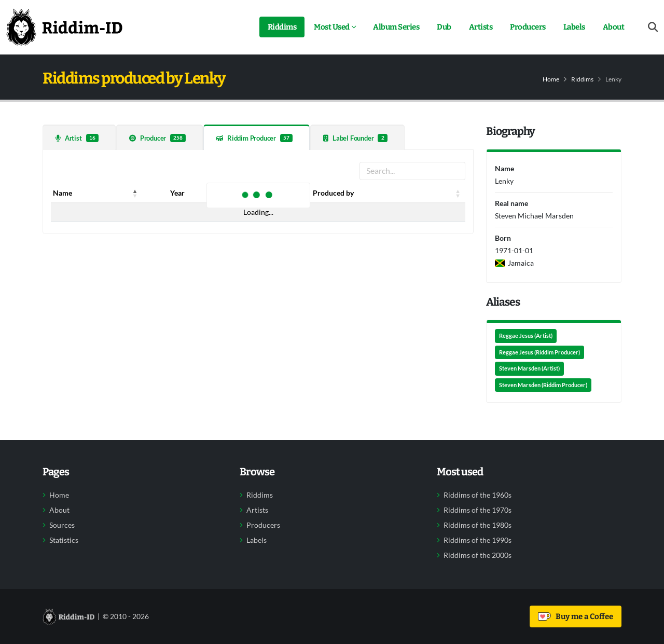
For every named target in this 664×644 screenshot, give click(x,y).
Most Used (332, 27)
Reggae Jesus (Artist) (526, 336)
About (614, 27)
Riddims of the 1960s (478, 495)
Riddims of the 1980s (478, 525)
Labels (574, 27)
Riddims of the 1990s (478, 540)
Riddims (282, 27)
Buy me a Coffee (576, 616)
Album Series (396, 27)
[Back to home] (64, 27)
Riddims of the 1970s (478, 510)
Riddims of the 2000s (478, 555)
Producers (528, 27)
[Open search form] (653, 27)
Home (551, 79)
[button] (135, 193)
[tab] (79, 137)
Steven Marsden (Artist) (529, 368)
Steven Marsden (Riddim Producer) (543, 385)
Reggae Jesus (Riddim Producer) (539, 352)
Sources (62, 525)
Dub (444, 27)
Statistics (64, 540)
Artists (481, 27)
